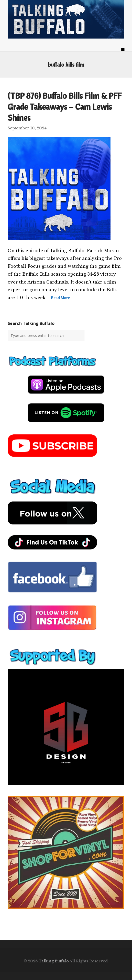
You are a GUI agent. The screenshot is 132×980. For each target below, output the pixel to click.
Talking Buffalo (54, 961)
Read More (60, 298)
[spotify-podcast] (66, 424)
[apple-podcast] (66, 396)
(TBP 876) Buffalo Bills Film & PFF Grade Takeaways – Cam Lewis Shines (64, 107)
